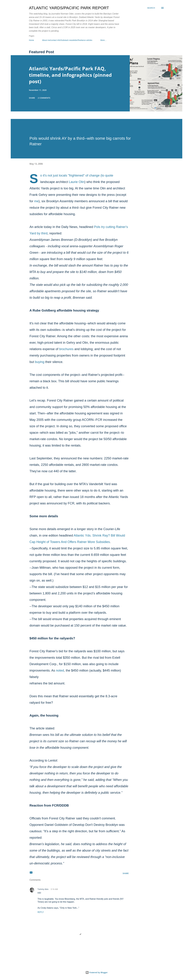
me (36, 201)
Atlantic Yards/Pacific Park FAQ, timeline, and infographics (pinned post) (70, 75)
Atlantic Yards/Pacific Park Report (69, 8)
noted (60, 670)
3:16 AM (54, 889)
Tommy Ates (43, 889)
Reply (41, 912)
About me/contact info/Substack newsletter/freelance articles (67, 40)
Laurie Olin (77, 182)
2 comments (44, 98)
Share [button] (32, 98)
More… (103, 40)
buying (40, 362)
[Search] (151, 8)
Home (31, 40)
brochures (66, 349)
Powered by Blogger (97, 972)
